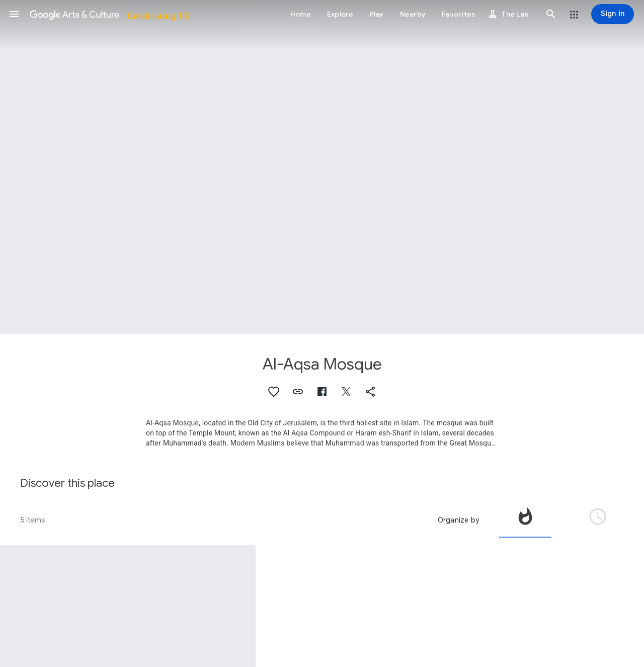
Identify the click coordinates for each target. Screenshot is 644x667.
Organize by (458, 520)
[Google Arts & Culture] (109, 14)
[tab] (525, 520)
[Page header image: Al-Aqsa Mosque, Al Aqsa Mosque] (322, 167)
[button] (14, 14)
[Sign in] (613, 14)
